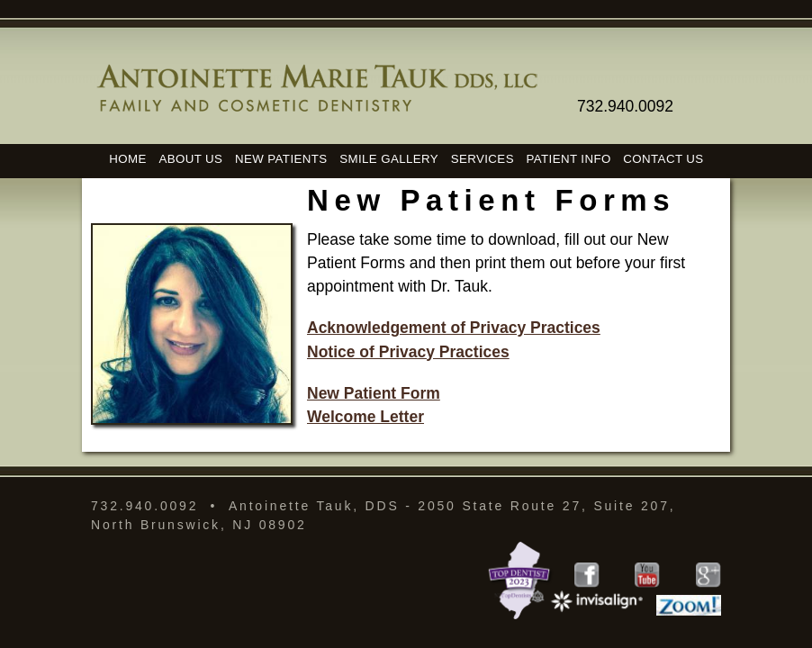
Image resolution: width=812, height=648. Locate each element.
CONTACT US (663, 158)
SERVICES (483, 158)
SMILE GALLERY (389, 158)
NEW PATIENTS (281, 158)
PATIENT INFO (569, 158)
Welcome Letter (365, 417)
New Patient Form (374, 393)
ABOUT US (190, 158)
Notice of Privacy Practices (408, 352)
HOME (128, 158)
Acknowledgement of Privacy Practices (454, 328)
